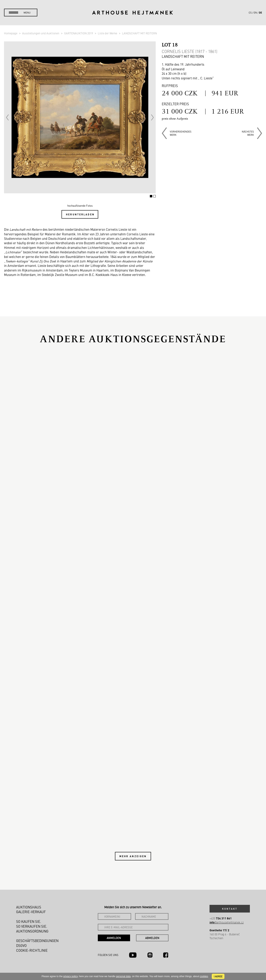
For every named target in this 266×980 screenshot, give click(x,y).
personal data (123, 976)
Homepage (11, 33)
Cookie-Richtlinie (32, 950)
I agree (218, 976)
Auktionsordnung (32, 931)
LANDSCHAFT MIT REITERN (139, 33)
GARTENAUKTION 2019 (79, 33)
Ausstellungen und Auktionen (41, 33)
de (260, 13)
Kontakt (230, 909)
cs (250, 13)
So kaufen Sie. (29, 921)
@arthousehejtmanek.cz (227, 922)
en (255, 13)
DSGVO (21, 945)
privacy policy (70, 976)
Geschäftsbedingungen (37, 941)
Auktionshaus (29, 907)
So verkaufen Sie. (32, 926)
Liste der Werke (108, 33)
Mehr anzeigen (133, 856)
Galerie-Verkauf (31, 912)
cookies (204, 976)
